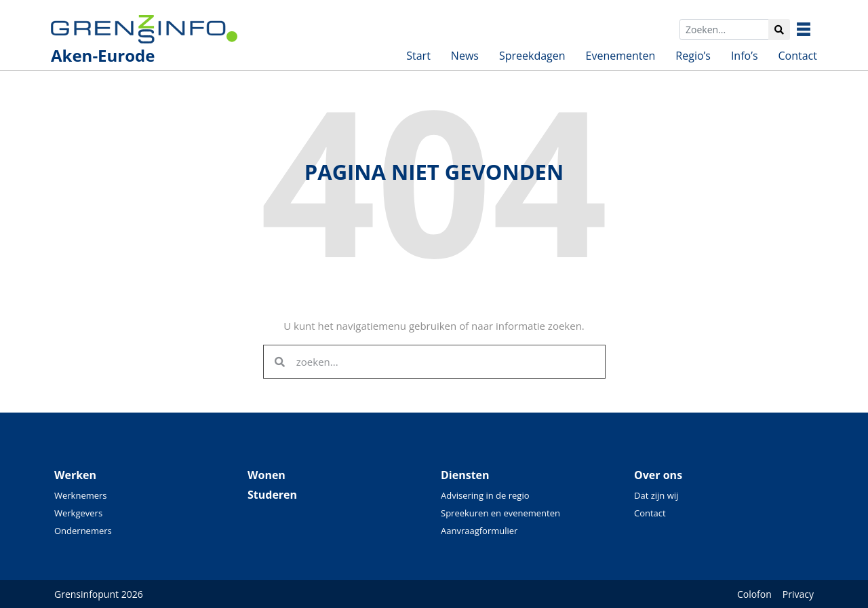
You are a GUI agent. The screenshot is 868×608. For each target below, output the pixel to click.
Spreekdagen (532, 56)
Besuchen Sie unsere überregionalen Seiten (814, 29)
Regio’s (693, 56)
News (465, 56)
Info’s (745, 56)
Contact (798, 56)
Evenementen (621, 56)
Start (418, 56)
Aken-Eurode (103, 55)
